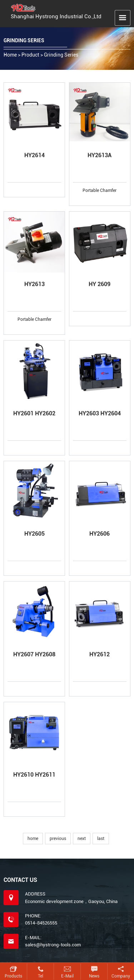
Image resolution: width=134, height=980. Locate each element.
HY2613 (34, 284)
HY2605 (34, 534)
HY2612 (100, 654)
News (94, 976)
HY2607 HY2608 (34, 654)
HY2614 (34, 155)
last (101, 839)
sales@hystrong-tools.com (53, 945)
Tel (41, 976)
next (82, 839)
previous (58, 839)
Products (13, 976)
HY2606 (100, 534)
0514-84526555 (41, 923)
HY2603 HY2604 (100, 413)
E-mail (67, 976)
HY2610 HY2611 (34, 775)
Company (121, 976)
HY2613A (100, 155)
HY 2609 (100, 284)
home (33, 839)
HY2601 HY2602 (34, 413)
